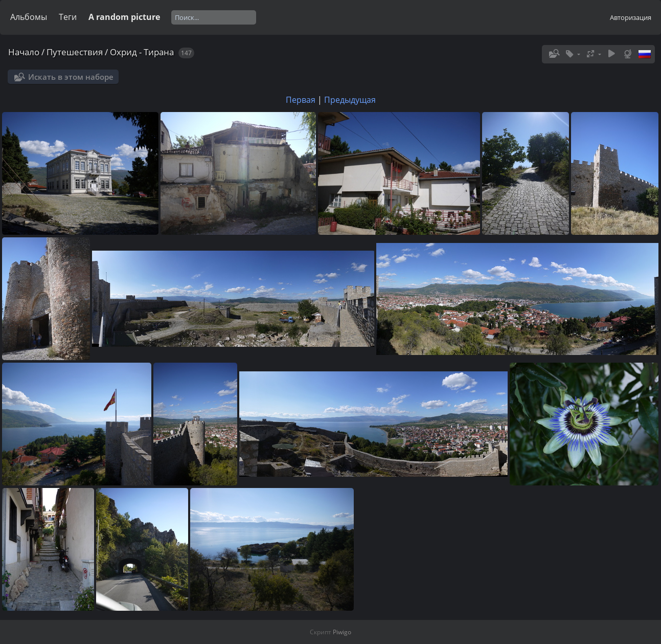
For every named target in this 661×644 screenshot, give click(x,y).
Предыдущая (350, 100)
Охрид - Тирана (142, 52)
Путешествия (75, 52)
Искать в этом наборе (71, 77)
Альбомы (29, 17)
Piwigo (342, 632)
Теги (68, 17)
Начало (24, 52)
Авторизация (631, 17)
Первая (301, 100)
